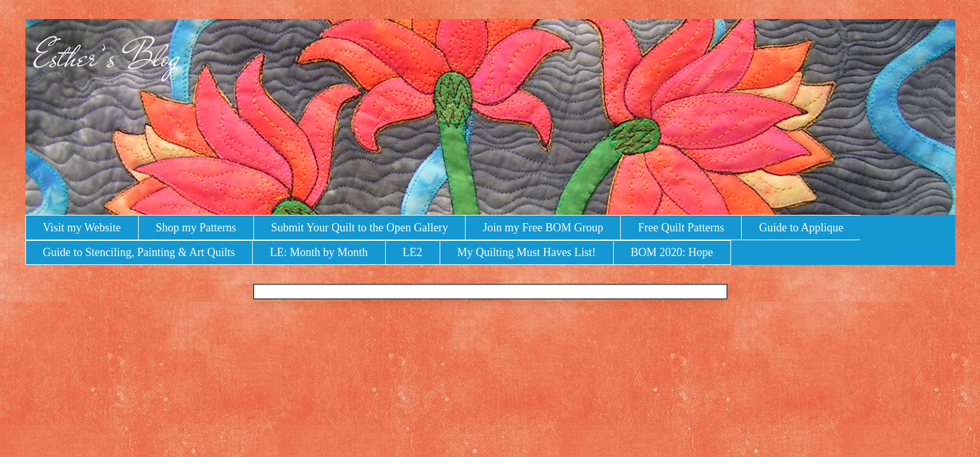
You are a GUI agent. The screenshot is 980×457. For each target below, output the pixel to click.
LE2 (413, 252)
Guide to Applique (801, 228)
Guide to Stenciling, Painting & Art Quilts (139, 252)
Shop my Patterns (196, 228)
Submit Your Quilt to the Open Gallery (360, 228)
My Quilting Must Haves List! (527, 252)
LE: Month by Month (319, 252)
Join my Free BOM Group (543, 228)
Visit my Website (82, 228)
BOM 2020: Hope (672, 252)
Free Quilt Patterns (681, 228)
